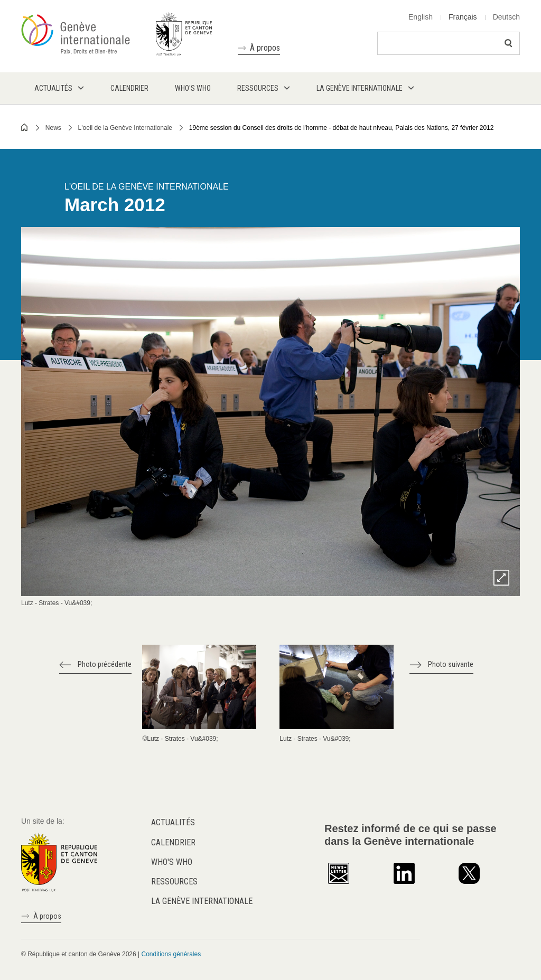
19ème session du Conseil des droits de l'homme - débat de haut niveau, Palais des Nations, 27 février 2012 (342, 128)
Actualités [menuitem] (53, 88)
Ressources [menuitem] (258, 88)
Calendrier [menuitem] (129, 88)
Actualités (173, 822)
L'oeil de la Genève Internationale (125, 128)
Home (25, 127)
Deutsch (506, 17)
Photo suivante (451, 664)
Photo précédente (105, 664)
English (421, 17)
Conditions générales (171, 954)
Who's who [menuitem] (193, 88)
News (53, 128)
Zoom (501, 578)
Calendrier (173, 842)
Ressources (174, 882)
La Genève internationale (202, 901)
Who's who (172, 862)
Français (463, 17)
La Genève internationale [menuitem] (360, 88)
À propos (265, 48)
